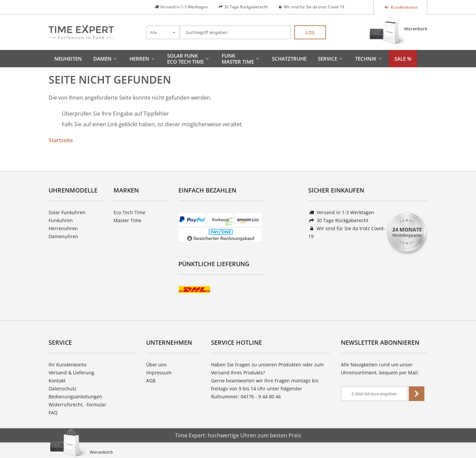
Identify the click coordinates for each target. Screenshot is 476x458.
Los (310, 32)
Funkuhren (61, 220)
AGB (151, 381)
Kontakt (57, 381)
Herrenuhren (63, 228)
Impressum (159, 373)
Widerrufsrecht (66, 405)
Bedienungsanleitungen (75, 397)
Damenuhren (63, 236)
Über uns (156, 365)
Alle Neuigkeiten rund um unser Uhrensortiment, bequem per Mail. (380, 369)
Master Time (127, 220)
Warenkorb (416, 29)
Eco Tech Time (129, 212)
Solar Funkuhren (67, 212)
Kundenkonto (404, 7)
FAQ (53, 413)
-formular (96, 405)
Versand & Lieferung (71, 373)
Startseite (61, 140)
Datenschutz (63, 389)
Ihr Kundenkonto (67, 365)
